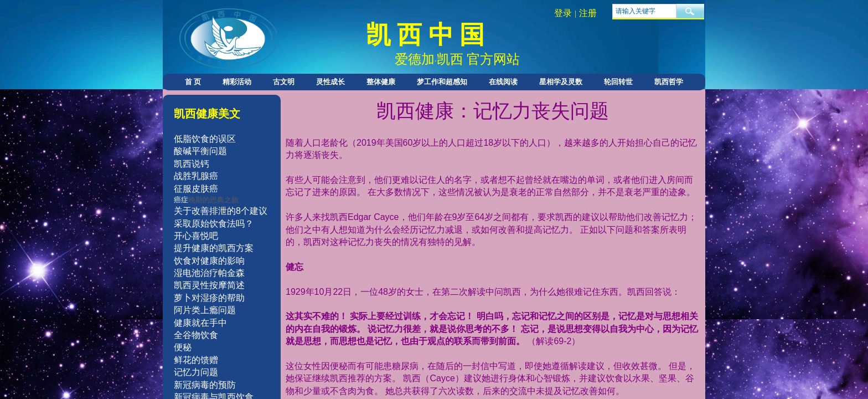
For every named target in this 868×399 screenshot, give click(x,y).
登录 (563, 13)
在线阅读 (503, 82)
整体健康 (381, 82)
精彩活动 (237, 82)
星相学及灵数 (561, 82)
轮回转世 (618, 82)
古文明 (284, 82)
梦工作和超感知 (442, 82)
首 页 (193, 82)
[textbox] (644, 11)
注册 (588, 13)
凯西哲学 (669, 82)
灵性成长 (330, 82)
